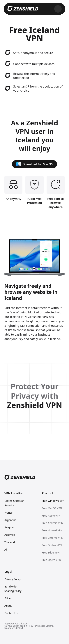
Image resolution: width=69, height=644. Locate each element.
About (8, 606)
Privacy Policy (13, 579)
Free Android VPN (53, 523)
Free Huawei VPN (52, 530)
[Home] (34, 477)
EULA (8, 598)
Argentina (10, 520)
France (8, 513)
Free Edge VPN (51, 552)
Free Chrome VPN (53, 538)
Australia (10, 535)
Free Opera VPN (52, 560)
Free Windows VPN (53, 501)
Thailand (10, 542)
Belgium (9, 527)
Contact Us (11, 613)
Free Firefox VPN (52, 545)
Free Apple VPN (51, 516)
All (6, 550)
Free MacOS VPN (52, 508)
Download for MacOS (34, 164)
